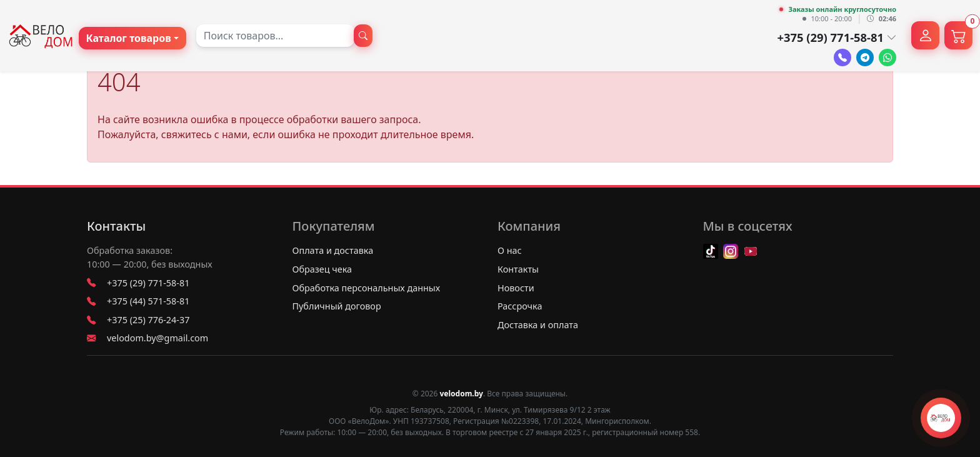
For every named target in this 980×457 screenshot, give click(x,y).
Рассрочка (520, 306)
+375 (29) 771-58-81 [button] (837, 37)
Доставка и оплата (538, 325)
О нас (510, 250)
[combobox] (275, 36)
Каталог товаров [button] (129, 38)
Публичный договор (337, 306)
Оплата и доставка (333, 250)
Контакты (116, 226)
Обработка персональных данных (367, 288)
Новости (516, 288)
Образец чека (322, 269)
